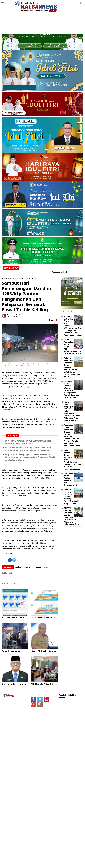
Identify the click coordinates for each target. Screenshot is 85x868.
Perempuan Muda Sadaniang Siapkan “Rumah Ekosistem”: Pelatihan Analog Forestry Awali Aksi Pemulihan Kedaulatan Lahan (72, 435)
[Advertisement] (42, 17)
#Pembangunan (50, 567)
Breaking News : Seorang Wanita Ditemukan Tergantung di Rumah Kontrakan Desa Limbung (72, 389)
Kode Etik (72, 695)
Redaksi (62, 695)
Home (4, 278)
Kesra (15, 278)
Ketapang (21, 278)
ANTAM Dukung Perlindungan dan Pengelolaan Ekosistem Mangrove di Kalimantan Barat (72, 516)
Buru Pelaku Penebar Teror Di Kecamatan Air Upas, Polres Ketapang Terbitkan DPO (28, 442)
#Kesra (27, 567)
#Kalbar (18, 567)
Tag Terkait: (8, 567)
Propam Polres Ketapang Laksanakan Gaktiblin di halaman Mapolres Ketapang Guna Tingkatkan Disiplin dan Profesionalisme (30, 457)
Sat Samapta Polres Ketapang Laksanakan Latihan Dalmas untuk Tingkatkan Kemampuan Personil (28, 449)
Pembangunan (31, 278)
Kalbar (9, 278)
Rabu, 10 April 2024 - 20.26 (15, 317)
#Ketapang (37, 567)
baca (52, 320)
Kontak (62, 698)
